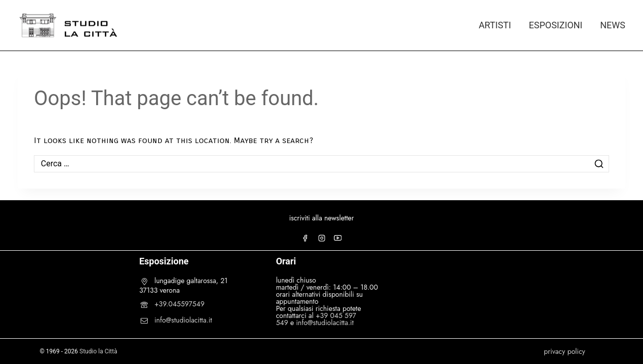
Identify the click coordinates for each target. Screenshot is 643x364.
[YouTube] (338, 238)
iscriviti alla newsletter (321, 218)
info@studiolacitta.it (183, 320)
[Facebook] (305, 238)
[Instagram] (322, 238)
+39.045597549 (179, 304)
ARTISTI (495, 25)
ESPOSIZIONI (555, 25)
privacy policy (565, 351)
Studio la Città (98, 351)
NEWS (613, 25)
